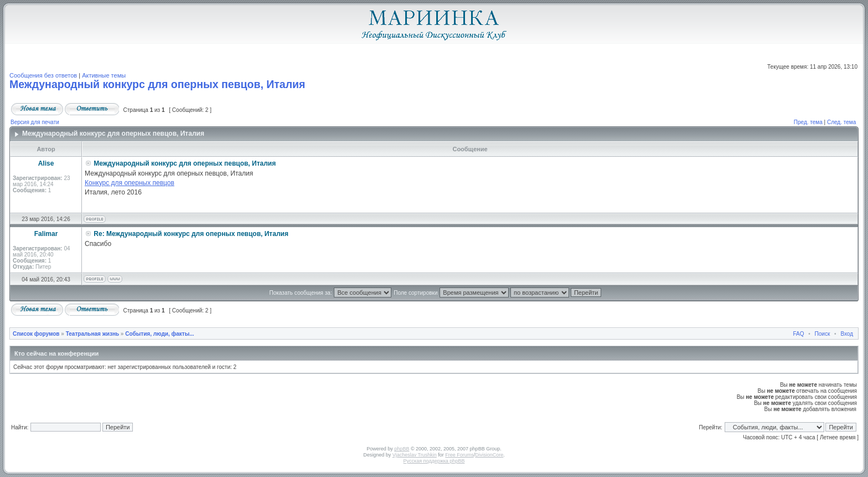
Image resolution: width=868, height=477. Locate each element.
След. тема (841, 122)
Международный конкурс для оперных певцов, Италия (157, 84)
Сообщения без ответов (43, 75)
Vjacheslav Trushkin (415, 455)
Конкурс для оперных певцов (130, 183)
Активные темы (104, 75)
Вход (847, 334)
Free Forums (459, 455)
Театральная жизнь (92, 334)
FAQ (799, 334)
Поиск (823, 334)
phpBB (402, 449)
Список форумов (36, 334)
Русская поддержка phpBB (434, 461)
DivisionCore (489, 455)
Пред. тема (808, 122)
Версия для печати (35, 122)
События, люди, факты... (159, 334)
